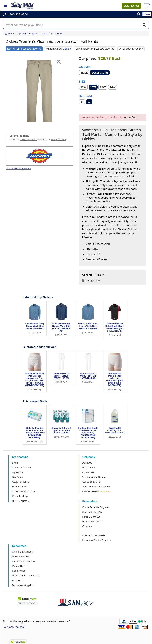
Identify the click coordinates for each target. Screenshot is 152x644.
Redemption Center (93, 521)
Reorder (131, 6)
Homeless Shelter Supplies (97, 540)
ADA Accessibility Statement (97, 487)
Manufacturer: (54, 49)
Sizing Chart (93, 280)
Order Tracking (20, 496)
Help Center (89, 468)
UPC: (122, 49)
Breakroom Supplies (23, 585)
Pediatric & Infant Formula (26, 576)
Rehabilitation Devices (24, 561)
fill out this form (59, 139)
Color (85, 66)
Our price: (87, 59)
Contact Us (88, 472)
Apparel (16, 580)
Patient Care (19, 566)
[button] (139, 14)
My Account (18, 472)
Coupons (87, 526)
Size (82, 81)
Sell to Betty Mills (91, 482)
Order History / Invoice (24, 491)
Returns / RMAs (20, 501)
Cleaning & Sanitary (22, 552)
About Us (87, 463)
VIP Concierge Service (94, 477)
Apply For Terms (21, 482)
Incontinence (19, 571)
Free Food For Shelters (95, 535)
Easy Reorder (19, 487)
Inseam (85, 96)
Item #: (11, 49)
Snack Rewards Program (96, 507)
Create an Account (22, 468)
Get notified (130, 117)
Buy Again (17, 477)
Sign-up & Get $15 (92, 512)
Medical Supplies (21, 557)
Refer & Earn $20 (92, 517)
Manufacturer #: (84, 49)
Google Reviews (91, 491)
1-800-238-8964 (28, 139)
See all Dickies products (19, 168)
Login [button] (147, 14)
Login (15, 463)
